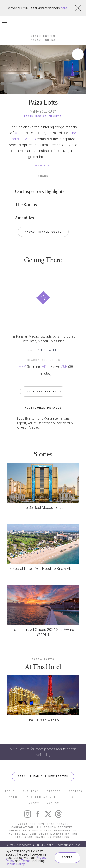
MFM (22, 367)
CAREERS (54, 791)
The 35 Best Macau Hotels (43, 508)
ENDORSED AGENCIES (42, 797)
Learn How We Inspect (43, 116)
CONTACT (54, 803)
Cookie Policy (15, 864)
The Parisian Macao (43, 720)
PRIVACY (32, 803)
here (64, 8)
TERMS (73, 797)
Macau (20, 133)
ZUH (64, 367)
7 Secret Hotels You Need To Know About (43, 569)
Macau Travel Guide (43, 232)
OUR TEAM (31, 791)
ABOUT (10, 791)
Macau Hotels (43, 36)
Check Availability (43, 391)
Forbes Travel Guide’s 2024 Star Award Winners (43, 632)
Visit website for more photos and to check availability (43, 752)
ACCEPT (67, 858)
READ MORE (43, 165)
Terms (26, 861)
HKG (45, 367)
